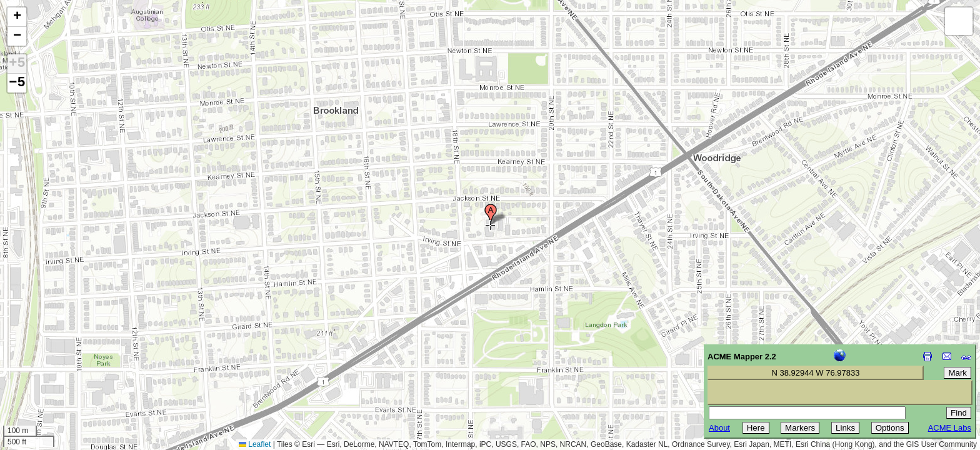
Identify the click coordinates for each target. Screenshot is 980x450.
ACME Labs (950, 428)
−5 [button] (17, 83)
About (719, 428)
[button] (491, 214)
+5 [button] (17, 64)
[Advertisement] (66, 361)
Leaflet (255, 444)
